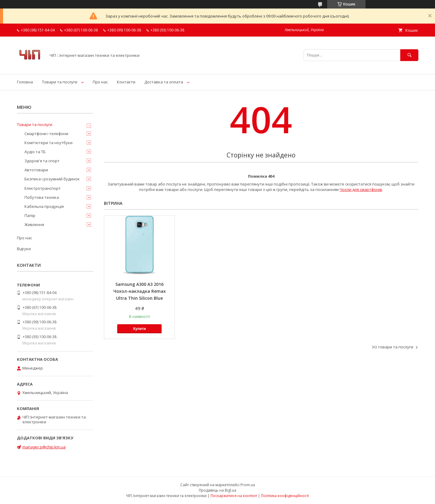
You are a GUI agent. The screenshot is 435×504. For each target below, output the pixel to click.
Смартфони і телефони (46, 134)
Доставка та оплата (164, 82)
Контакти (126, 82)
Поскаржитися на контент (234, 496)
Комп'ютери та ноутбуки (48, 143)
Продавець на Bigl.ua (217, 490)
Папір (30, 215)
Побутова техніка (42, 197)
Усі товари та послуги (393, 347)
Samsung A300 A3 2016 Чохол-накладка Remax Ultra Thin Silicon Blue (140, 291)
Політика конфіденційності (285, 496)
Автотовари (36, 170)
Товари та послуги (60, 82)
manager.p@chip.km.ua (44, 447)
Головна (25, 82)
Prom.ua (248, 485)
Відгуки (24, 249)
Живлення (34, 225)
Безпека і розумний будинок (52, 179)
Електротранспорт (43, 188)
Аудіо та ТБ (35, 152)
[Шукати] (409, 55)
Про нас (100, 82)
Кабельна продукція (44, 206)
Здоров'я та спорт (42, 161)
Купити (140, 329)
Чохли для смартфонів (361, 189)
